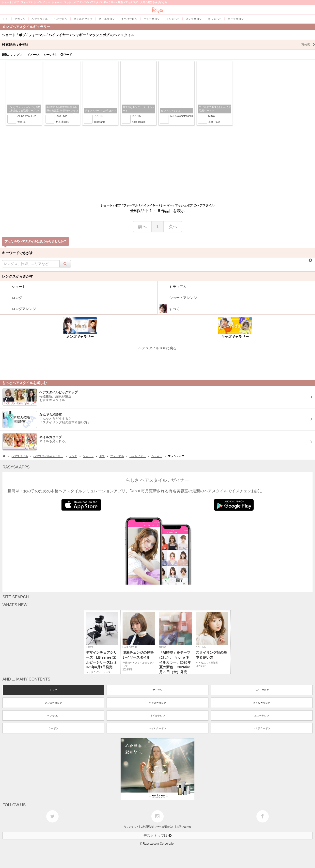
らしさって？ (131, 827)
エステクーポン (262, 728)
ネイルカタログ (262, 703)
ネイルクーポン (157, 728)
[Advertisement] (157, 166)
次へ (173, 227)
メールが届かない (165, 827)
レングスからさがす (17, 276)
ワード (67, 55)
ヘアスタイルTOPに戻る (158, 348)
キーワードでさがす (17, 253)
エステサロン (262, 716)
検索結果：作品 (158, 45)
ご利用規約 (147, 827)
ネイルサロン (157, 716)
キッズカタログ (157, 703)
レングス (17, 55)
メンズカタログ (53, 703)
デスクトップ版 (157, 836)
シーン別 (50, 55)
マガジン (157, 690)
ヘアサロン (53, 716)
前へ (142, 227)
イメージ (34, 55)
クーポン (53, 728)
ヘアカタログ (262, 690)
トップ (53, 690)
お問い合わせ (184, 827)
